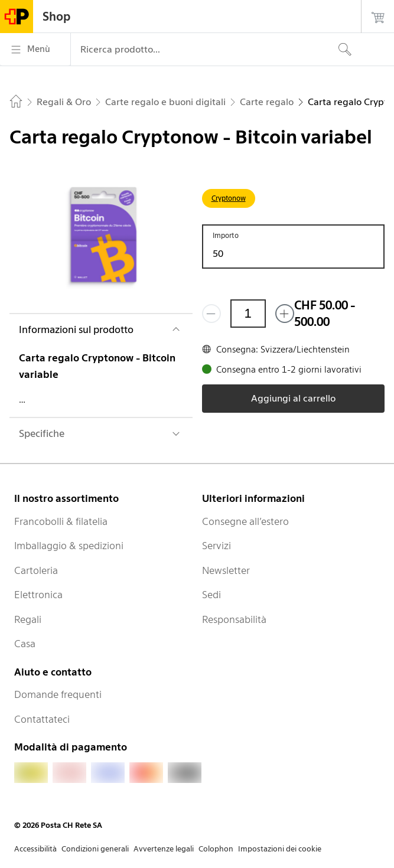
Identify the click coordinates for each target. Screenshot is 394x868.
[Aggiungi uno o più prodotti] (285, 314)
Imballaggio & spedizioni (69, 546)
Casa (25, 644)
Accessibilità (35, 849)
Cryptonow (229, 198)
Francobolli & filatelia (61, 521)
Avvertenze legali (164, 849)
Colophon (216, 849)
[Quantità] (248, 314)
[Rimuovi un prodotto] (211, 314)
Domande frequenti (58, 694)
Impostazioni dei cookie (280, 849)
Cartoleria (36, 570)
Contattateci (42, 719)
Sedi (211, 595)
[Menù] (35, 50)
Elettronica (38, 595)
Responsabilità (234, 619)
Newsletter (226, 570)
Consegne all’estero (245, 521)
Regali (28, 619)
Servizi (216, 546)
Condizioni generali (95, 849)
